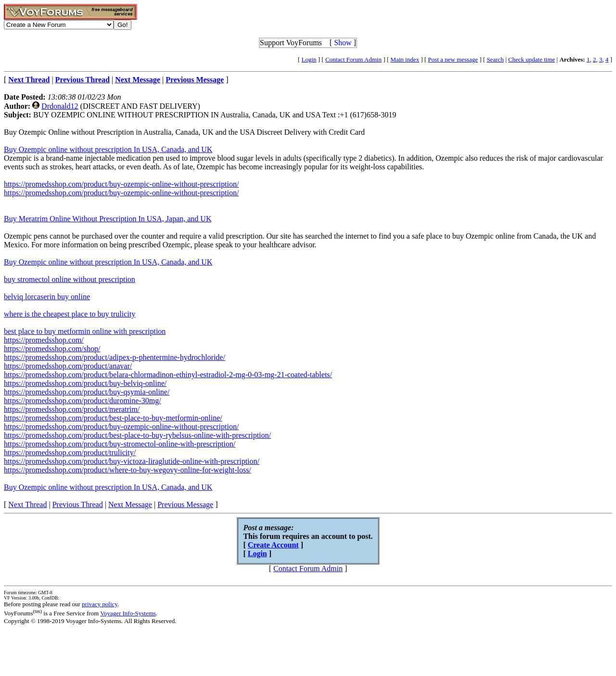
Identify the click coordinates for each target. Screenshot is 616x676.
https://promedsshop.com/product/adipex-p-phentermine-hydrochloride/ (115, 357)
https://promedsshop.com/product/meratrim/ (72, 409)
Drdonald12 (60, 106)
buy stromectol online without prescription (70, 279)
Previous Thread (78, 504)
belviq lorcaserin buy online (47, 297)
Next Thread (27, 504)
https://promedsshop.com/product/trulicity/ (70, 453)
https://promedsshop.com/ (44, 340)
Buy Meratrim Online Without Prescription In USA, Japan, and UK (108, 219)
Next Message (130, 504)
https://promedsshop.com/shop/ (52, 349)
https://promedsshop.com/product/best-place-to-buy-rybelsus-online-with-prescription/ (137, 435)
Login (309, 59)
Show (343, 43)
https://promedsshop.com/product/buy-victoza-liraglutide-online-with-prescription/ (132, 461)
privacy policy (100, 604)
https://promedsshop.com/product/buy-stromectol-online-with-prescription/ (120, 444)
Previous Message (185, 504)
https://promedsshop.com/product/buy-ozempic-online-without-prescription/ (121, 184)
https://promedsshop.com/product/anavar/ (68, 366)
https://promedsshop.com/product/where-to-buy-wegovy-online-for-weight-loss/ (128, 470)
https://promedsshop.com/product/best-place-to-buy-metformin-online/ (113, 418)
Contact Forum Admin (353, 59)
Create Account (273, 545)
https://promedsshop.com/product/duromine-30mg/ (83, 401)
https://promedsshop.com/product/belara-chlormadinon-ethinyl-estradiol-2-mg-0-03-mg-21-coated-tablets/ (168, 375)
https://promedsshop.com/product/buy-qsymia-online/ (87, 392)
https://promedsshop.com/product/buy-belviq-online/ (85, 383)
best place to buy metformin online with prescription (85, 331)
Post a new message (453, 59)
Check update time (532, 59)
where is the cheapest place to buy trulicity (70, 314)
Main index (405, 59)
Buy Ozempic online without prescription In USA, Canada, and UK (108, 149)
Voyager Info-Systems (128, 613)
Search (495, 59)
